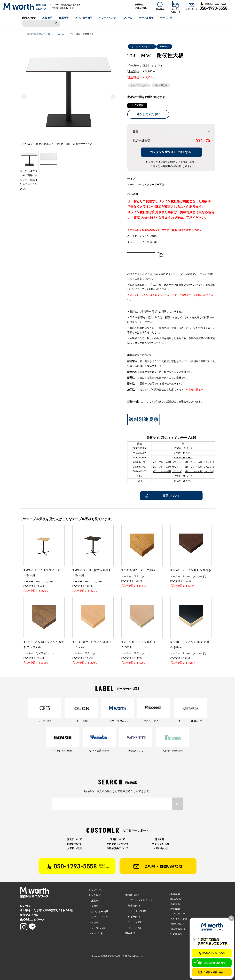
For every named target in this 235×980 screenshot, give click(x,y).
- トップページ (95, 890)
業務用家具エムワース (39, 34)
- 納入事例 (130, 933)
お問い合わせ (161, 848)
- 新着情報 (175, 904)
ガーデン (164, 47)
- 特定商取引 (176, 934)
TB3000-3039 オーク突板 (138, 570)
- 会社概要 (175, 894)
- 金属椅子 (63, 18)
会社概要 (139, 5)
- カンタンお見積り (180, 919)
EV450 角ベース (183, 453)
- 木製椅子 (47, 18)
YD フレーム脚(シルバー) (199, 462)
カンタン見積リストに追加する (171, 152)
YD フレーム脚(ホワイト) (167, 462)
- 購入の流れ (176, 899)
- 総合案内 (175, 909)
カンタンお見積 (161, 844)
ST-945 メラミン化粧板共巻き (191, 570)
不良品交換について (118, 848)
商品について (171, 496)
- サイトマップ (177, 914)
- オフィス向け (133, 928)
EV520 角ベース (183, 458)
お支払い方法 (74, 848)
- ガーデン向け (133, 922)
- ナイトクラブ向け (136, 911)
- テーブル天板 (145, 18)
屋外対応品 (161, 85)
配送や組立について (118, 844)
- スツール (127, 18)
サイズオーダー (139, 85)
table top (60, 34)
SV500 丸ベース (183, 481)
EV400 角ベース (183, 448)
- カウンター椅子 (83, 18)
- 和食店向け (132, 906)
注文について (74, 839)
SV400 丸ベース (183, 476)
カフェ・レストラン (142, 47)
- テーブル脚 (165, 18)
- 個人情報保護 (177, 929)
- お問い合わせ (177, 924)
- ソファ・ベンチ (107, 18)
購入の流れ (161, 839)
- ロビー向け (132, 917)
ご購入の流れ (141, 8)
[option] (69, 96)
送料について (117, 839)
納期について (74, 844)
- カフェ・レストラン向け (139, 900)
